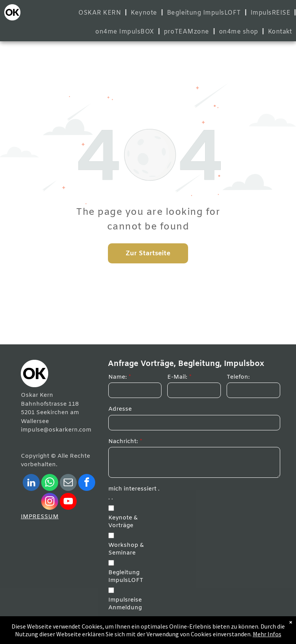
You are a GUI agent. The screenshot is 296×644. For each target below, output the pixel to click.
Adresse (120, 409)
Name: (118, 377)
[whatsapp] (50, 483)
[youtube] (68, 502)
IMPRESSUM (40, 517)
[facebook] (87, 483)
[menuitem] (101, 13)
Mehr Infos (267, 634)
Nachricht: (123, 442)
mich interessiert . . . (134, 493)
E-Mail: (177, 377)
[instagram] (50, 502)
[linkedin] (31, 483)
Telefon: (238, 377)
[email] (68, 483)
